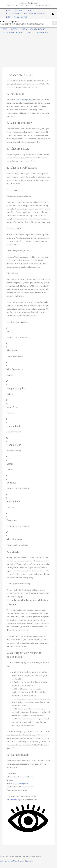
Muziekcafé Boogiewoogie (29, 3)
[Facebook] (53, 14)
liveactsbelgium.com (26, 861)
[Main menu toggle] (55, 23)
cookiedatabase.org (13, 800)
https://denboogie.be (23, 100)
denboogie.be (5, 861)
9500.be (14, 861)
